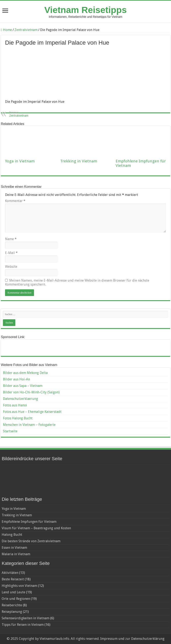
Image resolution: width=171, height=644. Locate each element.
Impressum (108, 639)
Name (11, 239)
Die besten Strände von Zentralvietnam (31, 541)
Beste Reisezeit (13, 579)
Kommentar (15, 201)
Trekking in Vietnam (79, 161)
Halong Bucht (12, 535)
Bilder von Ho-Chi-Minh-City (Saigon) (31, 392)
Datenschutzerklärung (148, 639)
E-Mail (11, 253)
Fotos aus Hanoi (15, 405)
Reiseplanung (12, 612)
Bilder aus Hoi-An (16, 379)
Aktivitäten (10, 573)
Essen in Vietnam (14, 548)
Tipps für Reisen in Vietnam (23, 625)
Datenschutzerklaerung (20, 399)
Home (6, 30)
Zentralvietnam (26, 30)
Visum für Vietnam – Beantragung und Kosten (36, 528)
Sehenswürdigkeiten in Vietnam (25, 618)
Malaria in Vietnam (16, 554)
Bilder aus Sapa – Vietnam (23, 386)
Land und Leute (13, 592)
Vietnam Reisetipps (85, 10)
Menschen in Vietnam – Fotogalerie (29, 425)
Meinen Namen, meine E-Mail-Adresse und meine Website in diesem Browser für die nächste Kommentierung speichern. (77, 282)
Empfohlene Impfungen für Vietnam (29, 522)
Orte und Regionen (16, 599)
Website (11, 267)
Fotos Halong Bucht (18, 418)
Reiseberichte (12, 605)
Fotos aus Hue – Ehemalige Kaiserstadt (32, 412)
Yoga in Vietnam (20, 161)
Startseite (10, 431)
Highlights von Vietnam (19, 586)
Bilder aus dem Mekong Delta (25, 373)
